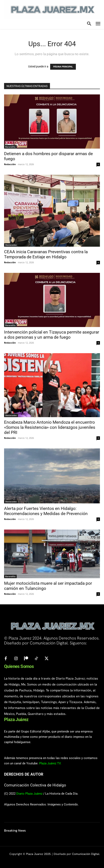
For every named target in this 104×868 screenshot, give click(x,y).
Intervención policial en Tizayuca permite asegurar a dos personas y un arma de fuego (52, 335)
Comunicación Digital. (86, 854)
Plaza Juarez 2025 (38, 854)
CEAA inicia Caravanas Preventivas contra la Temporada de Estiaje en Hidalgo (46, 254)
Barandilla (10, 147)
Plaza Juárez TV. (50, 763)
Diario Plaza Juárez (29, 794)
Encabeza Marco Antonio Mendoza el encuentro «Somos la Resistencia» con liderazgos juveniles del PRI (50, 427)
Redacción (10, 164)
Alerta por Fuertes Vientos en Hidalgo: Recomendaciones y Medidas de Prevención (46, 511)
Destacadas (11, 245)
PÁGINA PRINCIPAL (63, 67)
